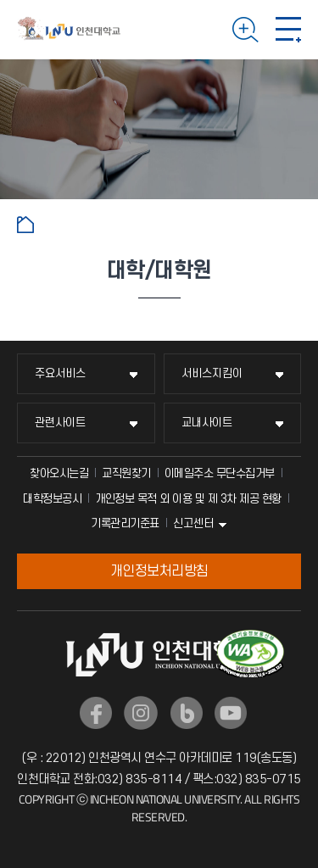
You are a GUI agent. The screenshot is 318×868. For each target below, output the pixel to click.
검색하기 (245, 30)
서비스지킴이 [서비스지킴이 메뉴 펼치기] (212, 373)
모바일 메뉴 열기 (288, 30)
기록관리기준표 (125, 523)
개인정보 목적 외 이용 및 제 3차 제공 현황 (188, 499)
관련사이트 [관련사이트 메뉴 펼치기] (60, 423)
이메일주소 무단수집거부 (220, 473)
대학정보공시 (52, 499)
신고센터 (193, 523)
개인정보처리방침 (159, 571)
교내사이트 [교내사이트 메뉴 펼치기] (207, 423)
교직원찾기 (126, 473)
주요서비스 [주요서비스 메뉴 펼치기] (60, 373)
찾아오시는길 (59, 473)
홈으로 (25, 225)
